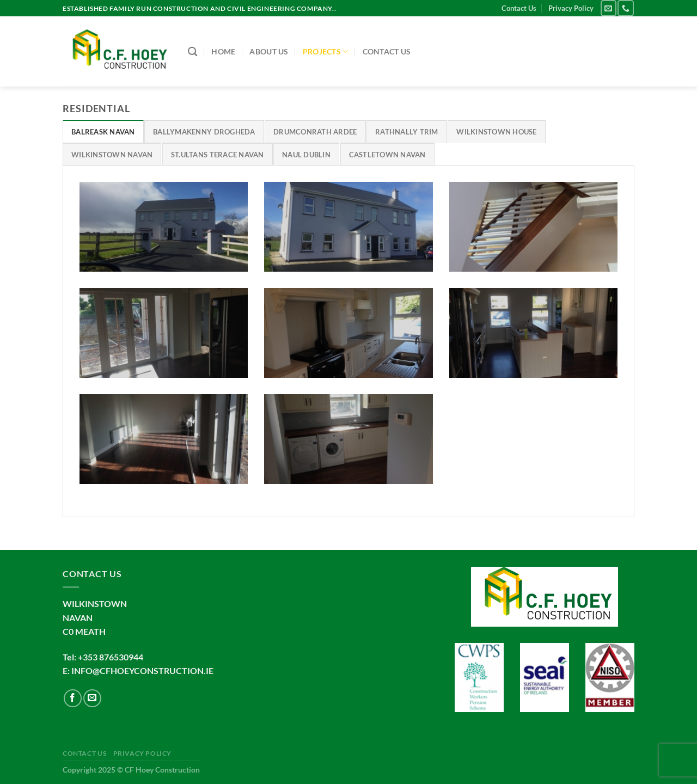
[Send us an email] (609, 8)
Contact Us (519, 8)
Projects (326, 51)
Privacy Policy (571, 8)
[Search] (192, 52)
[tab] (103, 131)
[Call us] (625, 8)
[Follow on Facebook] (73, 698)
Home (223, 51)
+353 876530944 (111, 657)
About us (269, 51)
